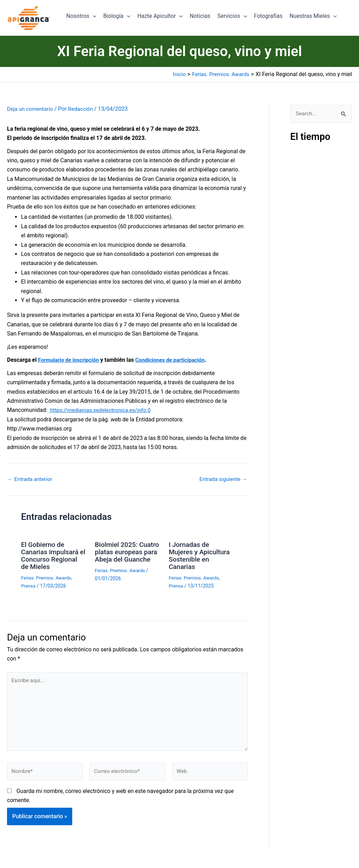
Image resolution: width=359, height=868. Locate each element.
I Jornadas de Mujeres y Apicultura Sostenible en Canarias (201, 555)
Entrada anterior (31, 479)
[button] (93, 16)
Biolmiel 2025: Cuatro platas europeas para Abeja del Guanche (127, 555)
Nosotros (81, 16)
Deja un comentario (31, 109)
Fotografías (268, 16)
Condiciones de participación (175, 360)
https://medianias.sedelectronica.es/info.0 (102, 410)
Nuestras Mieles (313, 16)
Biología (117, 16)
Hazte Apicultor (160, 16)
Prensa (29, 584)
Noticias (200, 16)
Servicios (232, 16)
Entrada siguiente (222, 479)
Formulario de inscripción (70, 360)
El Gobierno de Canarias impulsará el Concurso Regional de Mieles (51, 555)
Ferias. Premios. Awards (48, 576)
